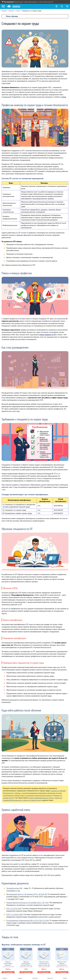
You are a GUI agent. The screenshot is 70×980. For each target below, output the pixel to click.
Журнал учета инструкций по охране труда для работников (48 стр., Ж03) (44, 965)
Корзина (35, 978)
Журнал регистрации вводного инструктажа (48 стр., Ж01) (8, 965)
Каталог (5, 978)
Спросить (50, 978)
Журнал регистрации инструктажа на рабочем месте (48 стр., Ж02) (26, 965)
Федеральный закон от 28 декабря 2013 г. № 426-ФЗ (27, 894)
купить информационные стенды (41, 798)
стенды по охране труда (32, 800)
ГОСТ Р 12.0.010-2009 (15, 914)
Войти (65, 978)
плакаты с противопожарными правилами (30, 793)
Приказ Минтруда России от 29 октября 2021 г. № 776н (28, 903)
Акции (20, 978)
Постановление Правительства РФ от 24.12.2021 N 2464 (28, 920)
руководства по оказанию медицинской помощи (33, 795)
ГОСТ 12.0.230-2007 (14, 908)
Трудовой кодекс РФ (14, 888)
